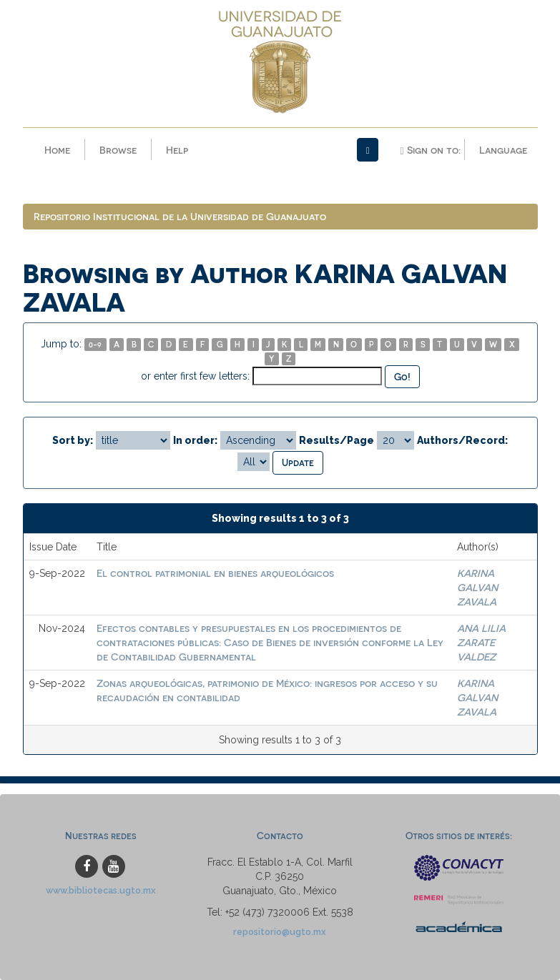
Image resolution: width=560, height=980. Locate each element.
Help (177, 150)
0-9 (95, 344)
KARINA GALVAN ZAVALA (477, 587)
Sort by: (73, 440)
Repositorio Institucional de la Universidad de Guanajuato (180, 216)
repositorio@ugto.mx (280, 932)
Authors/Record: (462, 440)
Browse (118, 150)
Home (57, 150)
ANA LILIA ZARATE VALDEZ (481, 642)
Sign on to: (430, 150)
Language (503, 150)
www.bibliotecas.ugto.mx (101, 890)
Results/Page (337, 440)
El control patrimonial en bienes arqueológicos (215, 573)
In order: (195, 440)
